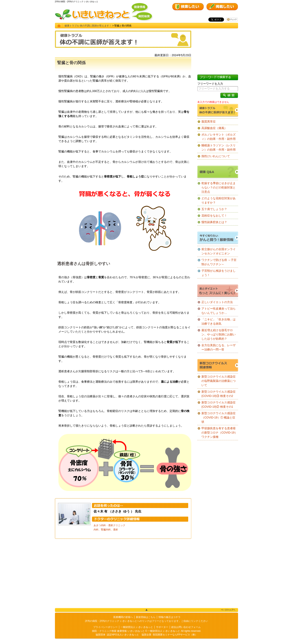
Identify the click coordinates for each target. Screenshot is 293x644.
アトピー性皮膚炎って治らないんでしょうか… (219, 311)
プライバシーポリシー (105, 627)
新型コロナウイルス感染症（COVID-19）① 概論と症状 (219, 417)
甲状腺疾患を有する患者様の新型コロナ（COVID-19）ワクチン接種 (219, 433)
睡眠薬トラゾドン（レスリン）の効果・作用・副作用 (219, 147)
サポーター (162, 627)
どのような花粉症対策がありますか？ (219, 200)
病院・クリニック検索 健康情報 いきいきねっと (118, 631)
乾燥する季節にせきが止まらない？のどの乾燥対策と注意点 (219, 187)
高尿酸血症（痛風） (214, 128)
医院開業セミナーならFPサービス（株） (175, 635)
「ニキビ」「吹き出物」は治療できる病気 (219, 321)
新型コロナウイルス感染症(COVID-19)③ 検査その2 (219, 394)
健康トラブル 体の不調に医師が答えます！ (88, 26)
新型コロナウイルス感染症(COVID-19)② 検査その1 (219, 405)
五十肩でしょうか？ (214, 209)
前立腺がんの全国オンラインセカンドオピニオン (219, 251)
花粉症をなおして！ (214, 216)
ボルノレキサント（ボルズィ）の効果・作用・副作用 (219, 137)
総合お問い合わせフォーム (186, 627)
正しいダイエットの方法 (217, 302)
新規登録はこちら (146, 617)
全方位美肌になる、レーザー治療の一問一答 (219, 347)
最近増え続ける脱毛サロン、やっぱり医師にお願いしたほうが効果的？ (219, 334)
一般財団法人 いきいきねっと (137, 627)
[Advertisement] (123, 573)
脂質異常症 (209, 122)
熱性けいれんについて (216, 156)
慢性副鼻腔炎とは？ (214, 222)
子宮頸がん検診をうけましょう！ (219, 273)
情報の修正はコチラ (169, 617)
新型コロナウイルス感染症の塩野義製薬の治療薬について (219, 381)
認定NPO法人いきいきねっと (123, 635)
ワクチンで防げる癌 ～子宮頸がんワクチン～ (219, 262)
